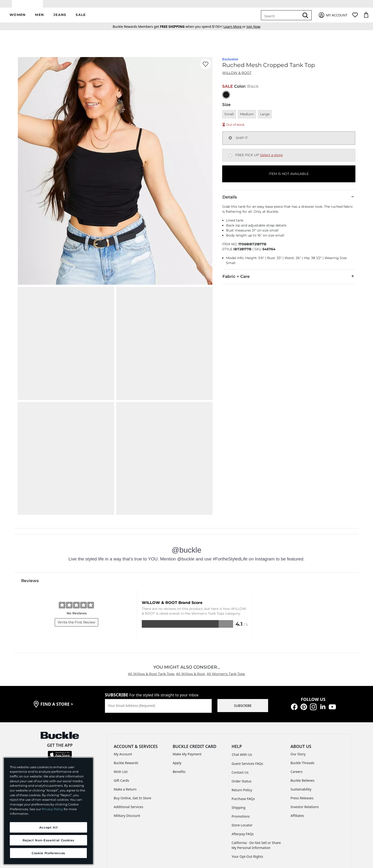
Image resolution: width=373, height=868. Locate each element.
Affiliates (297, 764)
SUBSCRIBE (243, 654)
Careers (296, 721)
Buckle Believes (302, 729)
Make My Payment (187, 703)
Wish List (121, 721)
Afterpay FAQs (243, 783)
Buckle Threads (302, 712)
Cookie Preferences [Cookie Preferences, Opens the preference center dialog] (48, 853)
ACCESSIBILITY (222, 832)
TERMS (102, 832)
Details (289, 200)
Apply (177, 712)
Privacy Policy (52, 809)
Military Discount (127, 764)
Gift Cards (121, 729)
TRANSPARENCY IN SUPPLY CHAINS (176, 832)
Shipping (239, 756)
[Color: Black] (226, 98)
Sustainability (301, 738)
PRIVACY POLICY (128, 832)
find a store (57, 653)
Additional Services (128, 756)
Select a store (271, 159)
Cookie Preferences (259, 832)
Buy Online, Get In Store (133, 747)
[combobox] (281, 19)
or (235, 30)
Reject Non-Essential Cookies (48, 840)
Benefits (179, 721)
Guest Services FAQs (247, 712)
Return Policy (242, 739)
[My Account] (333, 19)
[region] (48, 811)
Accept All (49, 827)
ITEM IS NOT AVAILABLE (289, 177)
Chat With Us (242, 703)
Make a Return (125, 738)
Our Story (298, 703)
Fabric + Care (289, 280)
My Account (123, 703)
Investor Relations (305, 756)
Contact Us (240, 721)
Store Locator (242, 774)
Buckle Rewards (126, 712)
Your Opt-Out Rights (248, 805)
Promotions (241, 765)
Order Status (242, 730)
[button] (17, 19)
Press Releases (302, 747)
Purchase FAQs (243, 747)
